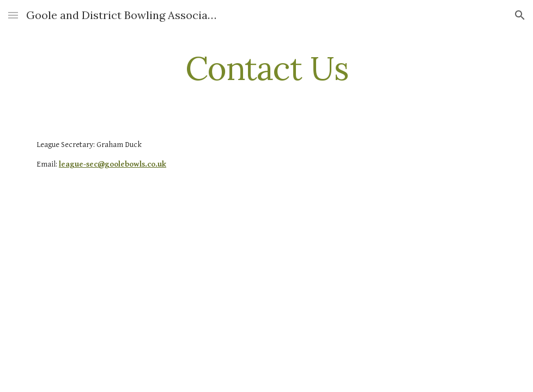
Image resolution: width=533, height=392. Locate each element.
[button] (13, 15)
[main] (266, 68)
